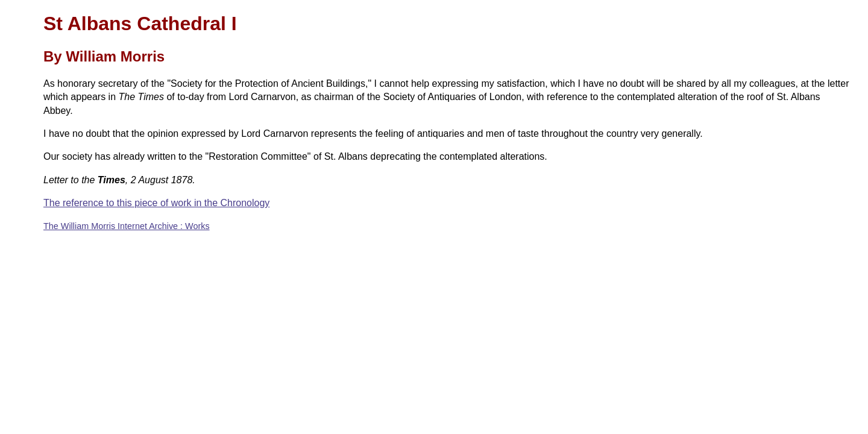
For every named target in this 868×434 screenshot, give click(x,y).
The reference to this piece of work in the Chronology (156, 203)
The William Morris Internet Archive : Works (127, 226)
